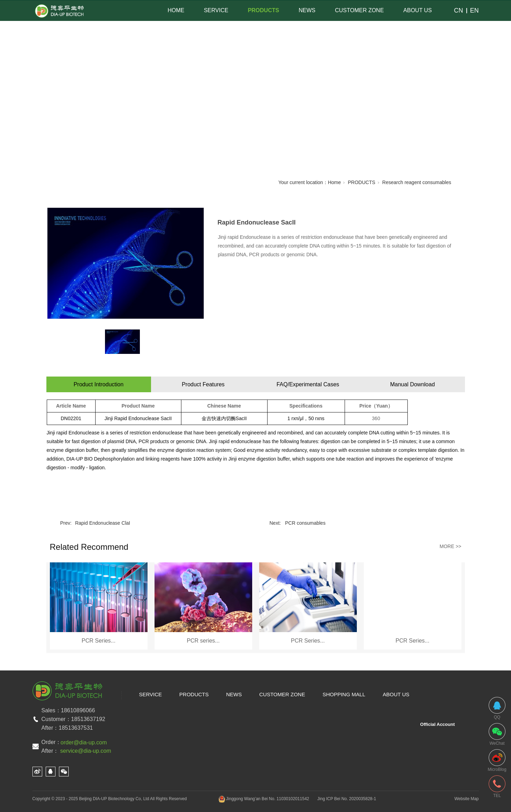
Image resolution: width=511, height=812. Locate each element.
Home (334, 182)
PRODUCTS (263, 10)
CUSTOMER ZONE (359, 10)
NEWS (307, 10)
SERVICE (216, 10)
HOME (176, 10)
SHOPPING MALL (344, 694)
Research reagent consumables (417, 182)
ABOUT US (418, 10)
